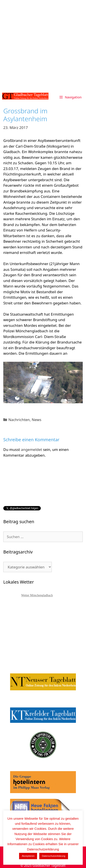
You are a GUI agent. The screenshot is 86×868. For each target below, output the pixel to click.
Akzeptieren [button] (28, 856)
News (37, 420)
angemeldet (32, 449)
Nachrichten (19, 420)
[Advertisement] (43, 45)
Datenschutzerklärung (54, 856)
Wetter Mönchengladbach (37, 595)
